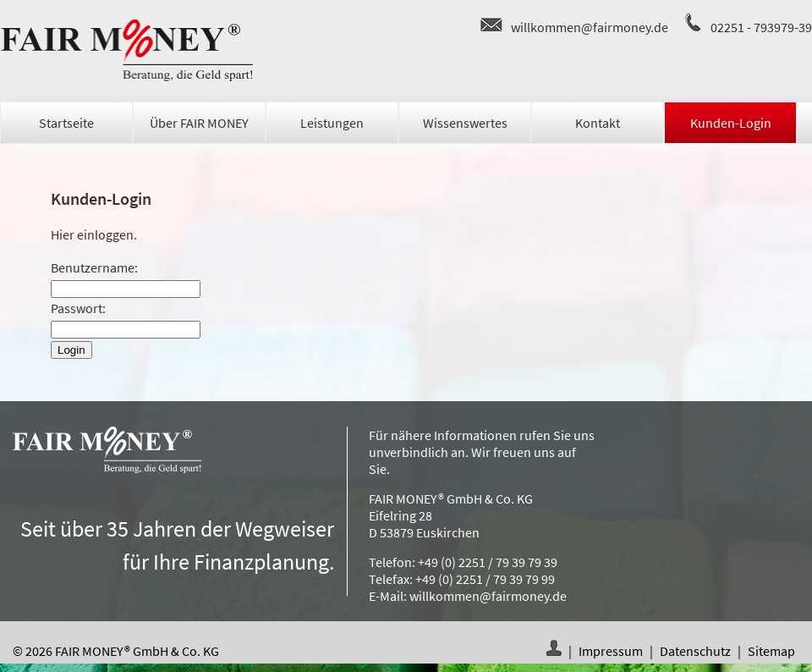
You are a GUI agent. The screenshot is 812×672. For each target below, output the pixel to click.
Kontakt (598, 123)
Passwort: (78, 308)
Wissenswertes (465, 123)
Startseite (66, 123)
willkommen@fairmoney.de (590, 27)
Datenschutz (695, 651)
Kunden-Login (731, 123)
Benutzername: (94, 267)
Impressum (611, 651)
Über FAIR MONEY (199, 123)
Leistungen (332, 123)
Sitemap (771, 651)
